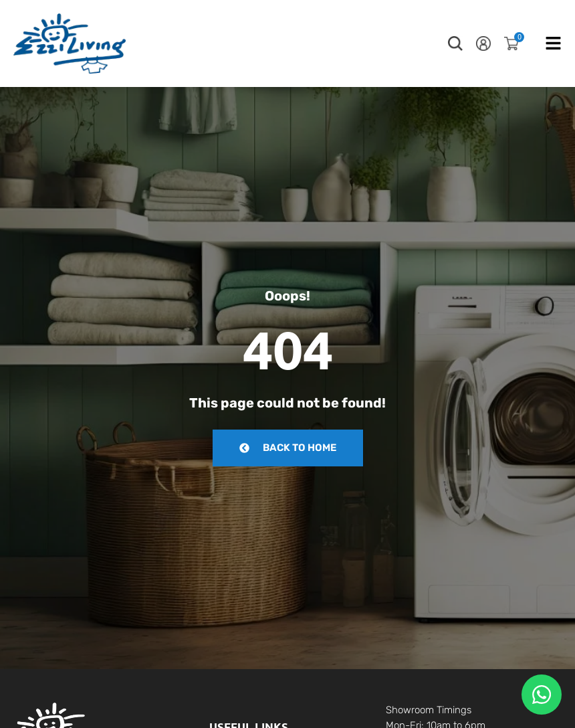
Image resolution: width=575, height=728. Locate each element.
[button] (455, 43)
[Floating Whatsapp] (542, 695)
